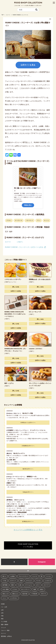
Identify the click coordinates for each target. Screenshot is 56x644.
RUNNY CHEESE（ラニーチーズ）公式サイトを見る (24, 247)
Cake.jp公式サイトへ (28, 492)
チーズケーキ (19, 220)
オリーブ (46, 585)
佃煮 (35, 589)
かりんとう (29, 581)
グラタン (9, 220)
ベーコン (48, 576)
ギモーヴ (43, 594)
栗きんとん (15, 594)
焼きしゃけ (6, 594)
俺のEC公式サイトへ (28, 469)
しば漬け (12, 576)
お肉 (2, 610)
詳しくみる (16, 287)
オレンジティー (25, 589)
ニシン (4, 598)
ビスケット (13, 581)
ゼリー (38, 585)
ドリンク (3, 628)
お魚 (2, 613)
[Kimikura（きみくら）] (14, 413)
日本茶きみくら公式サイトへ (28, 423)
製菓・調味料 (5, 625)
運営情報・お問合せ (6, 636)
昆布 (12, 585)
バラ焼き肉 (34, 594)
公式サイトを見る (28, 65)
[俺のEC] (10, 453)
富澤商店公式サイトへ (28, 522)
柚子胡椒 (5, 585)
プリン (39, 220)
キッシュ (46, 220)
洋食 (2, 616)
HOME (3, 604)
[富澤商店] (10, 500)
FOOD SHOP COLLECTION (28, 3)
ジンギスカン (14, 598)
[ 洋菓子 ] (20, 242)
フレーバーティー (24, 576)
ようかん (15, 589)
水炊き (42, 589)
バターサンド (29, 220)
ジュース (35, 576)
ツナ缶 (4, 581)
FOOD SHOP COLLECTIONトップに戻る (28, 545)
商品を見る (28, 205)
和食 (2, 619)
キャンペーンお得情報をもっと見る (28, 530)
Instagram (42, 562)
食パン (4, 576)
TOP (2, 15)
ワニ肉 (19, 585)
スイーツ (8, 15)
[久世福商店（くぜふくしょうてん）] (18, 430)
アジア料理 (4, 622)
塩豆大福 (25, 594)
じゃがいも (48, 581)
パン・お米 (4, 607)
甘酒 (21, 581)
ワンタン (39, 581)
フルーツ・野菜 (5, 631)
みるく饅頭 (6, 589)
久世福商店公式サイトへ (28, 446)
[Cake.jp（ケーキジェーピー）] (16, 477)
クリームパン (29, 585)
